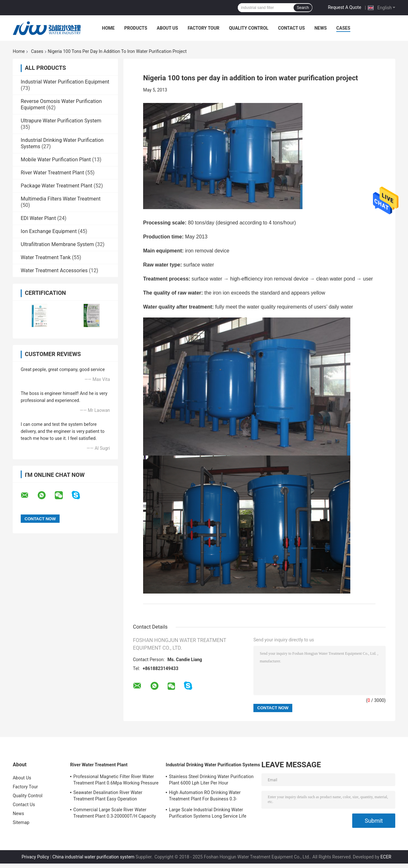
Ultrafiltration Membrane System (57, 244)
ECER (386, 857)
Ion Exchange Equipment (49, 231)
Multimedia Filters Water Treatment (61, 199)
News (321, 28)
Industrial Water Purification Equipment (65, 82)
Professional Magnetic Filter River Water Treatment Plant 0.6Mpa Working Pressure (116, 780)
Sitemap (21, 822)
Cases (343, 28)
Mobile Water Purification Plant (56, 160)
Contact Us (291, 28)
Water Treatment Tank (46, 257)
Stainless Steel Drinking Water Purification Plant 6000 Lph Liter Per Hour (211, 780)
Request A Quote (345, 7)
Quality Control (249, 28)
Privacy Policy (35, 857)
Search (303, 8)
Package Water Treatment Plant (57, 186)
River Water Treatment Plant (52, 173)
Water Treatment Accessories (54, 270)
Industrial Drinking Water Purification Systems (213, 765)
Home (108, 28)
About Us (168, 28)
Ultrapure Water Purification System (61, 121)
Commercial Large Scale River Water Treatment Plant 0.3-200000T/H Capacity (115, 813)
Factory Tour (204, 28)
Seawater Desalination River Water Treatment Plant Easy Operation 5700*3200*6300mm (108, 797)
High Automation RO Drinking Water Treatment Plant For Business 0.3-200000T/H (205, 797)
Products (136, 28)
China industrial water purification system (93, 857)
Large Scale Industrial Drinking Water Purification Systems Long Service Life (208, 813)
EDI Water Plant (38, 218)
